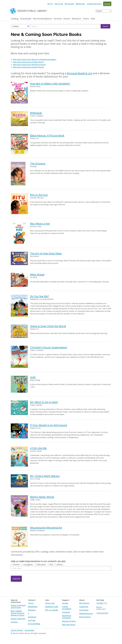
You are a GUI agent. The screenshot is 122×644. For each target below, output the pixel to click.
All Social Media (34, 624)
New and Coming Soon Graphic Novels (28, 67)
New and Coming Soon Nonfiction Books (29, 65)
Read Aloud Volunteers (67, 617)
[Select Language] (104, 11)
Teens (86, 19)
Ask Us (50, 4)
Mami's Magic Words (42, 497)
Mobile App (80, 4)
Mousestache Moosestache (46, 528)
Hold (33, 377)
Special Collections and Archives (18, 606)
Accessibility (29, 630)
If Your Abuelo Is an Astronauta (49, 425)
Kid (50, 564)
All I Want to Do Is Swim (44, 402)
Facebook (32, 610)
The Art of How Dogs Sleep (46, 253)
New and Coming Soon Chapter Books (28, 62)
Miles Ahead (37, 274)
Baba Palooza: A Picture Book (47, 135)
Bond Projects (85, 617)
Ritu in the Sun (39, 195)
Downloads (26, 19)
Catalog (15, 19)
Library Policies (17, 630)
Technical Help (102, 613)
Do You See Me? (39, 296)
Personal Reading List (79, 73)
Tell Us (31, 603)
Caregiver (27, 564)
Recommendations (43, 19)
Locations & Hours (94, 4)
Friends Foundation (67, 608)
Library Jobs (50, 603)
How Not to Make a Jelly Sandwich (50, 83)
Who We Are (84, 603)
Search (105, 26)
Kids (93, 19)
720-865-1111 (102, 603)
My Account (69, 4)
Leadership (84, 607)
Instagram (32, 617)
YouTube (32, 620)
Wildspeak (36, 113)
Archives (14, 622)
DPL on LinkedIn (52, 610)
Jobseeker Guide (52, 607)
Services (58, 19)
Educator (40, 564)
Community (84, 610)
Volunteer (66, 612)
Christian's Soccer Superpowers (49, 347)
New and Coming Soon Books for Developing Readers (35, 59)
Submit (16, 579)
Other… (59, 564)
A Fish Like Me (38, 448)
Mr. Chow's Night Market (45, 476)
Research (77, 19)
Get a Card (59, 4)
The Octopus (38, 163)
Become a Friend (69, 621)
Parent (15, 564)
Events (67, 19)
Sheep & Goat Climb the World (48, 326)
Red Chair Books (69, 625)
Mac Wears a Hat (40, 223)
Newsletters (33, 607)
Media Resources (86, 613)
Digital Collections (18, 619)
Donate (107, 4)
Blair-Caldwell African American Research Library (18, 613)
